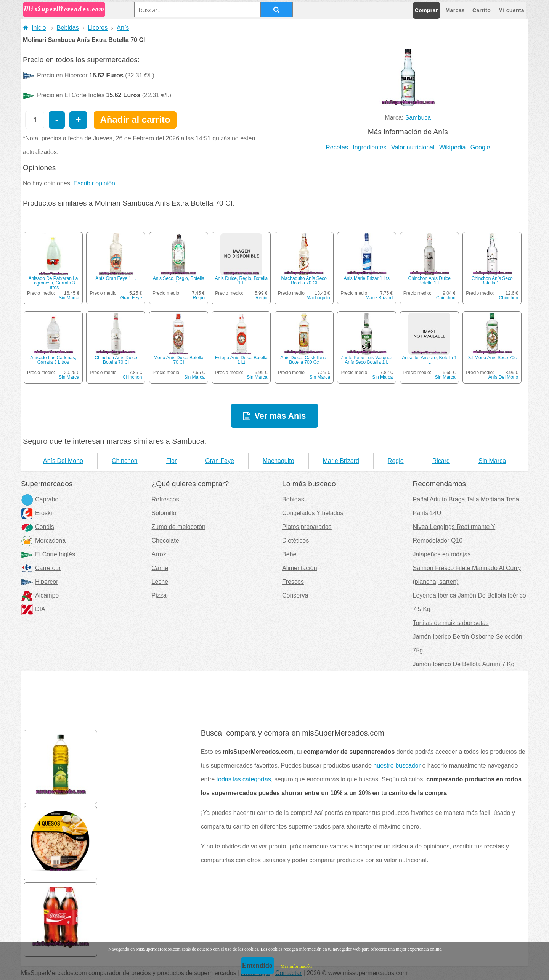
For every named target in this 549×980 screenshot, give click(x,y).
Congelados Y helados (313, 513)
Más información (296, 966)
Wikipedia (452, 147)
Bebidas (68, 28)
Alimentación (300, 568)
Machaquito (318, 298)
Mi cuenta (511, 10)
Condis (38, 527)
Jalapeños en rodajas (442, 554)
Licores (98, 28)
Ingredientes (369, 147)
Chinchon (446, 298)
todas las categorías (244, 779)
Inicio (34, 28)
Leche (160, 582)
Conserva (295, 595)
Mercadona (43, 541)
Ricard (441, 461)
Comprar (426, 10)
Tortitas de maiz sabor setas (451, 623)
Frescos (293, 582)
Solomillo (164, 513)
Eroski (36, 513)
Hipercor (39, 582)
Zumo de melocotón (179, 527)
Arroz (159, 554)
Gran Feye (131, 298)
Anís (123, 28)
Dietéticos (295, 541)
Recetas (337, 147)
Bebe (289, 554)
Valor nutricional (413, 147)
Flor (172, 461)
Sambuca (418, 118)
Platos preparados (307, 527)
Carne (160, 568)
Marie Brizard (379, 298)
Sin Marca (69, 298)
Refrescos (165, 499)
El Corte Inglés (48, 554)
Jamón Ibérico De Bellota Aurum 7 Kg (464, 664)
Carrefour (41, 568)
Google (480, 147)
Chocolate (165, 541)
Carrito (482, 10)
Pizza (159, 595)
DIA (33, 609)
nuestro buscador (397, 766)
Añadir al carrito (135, 120)
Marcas (455, 10)
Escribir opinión (94, 183)
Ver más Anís (280, 416)
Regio (199, 298)
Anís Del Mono (503, 377)
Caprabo (40, 499)
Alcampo (40, 595)
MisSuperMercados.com (64, 9)
